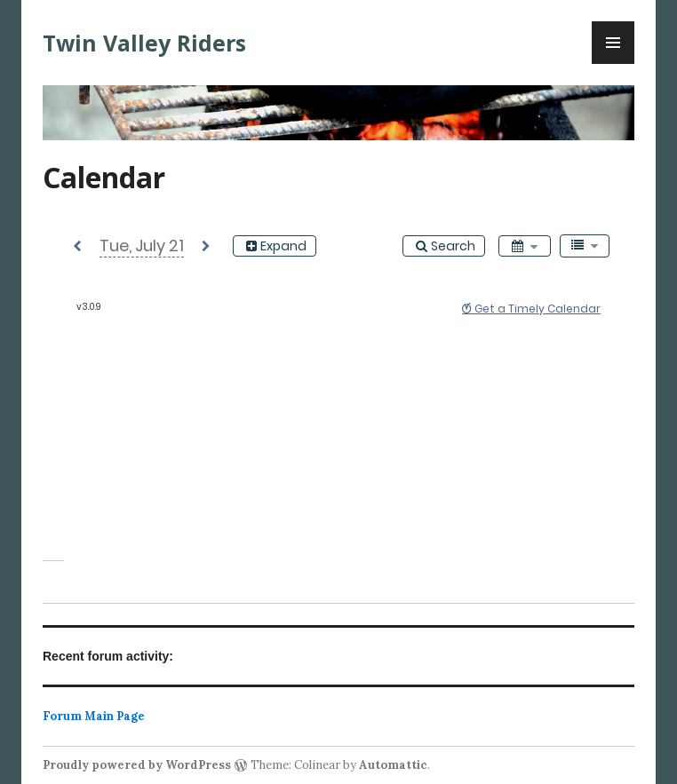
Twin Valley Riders (144, 43)
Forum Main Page (94, 716)
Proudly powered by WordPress (137, 765)
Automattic (393, 765)
